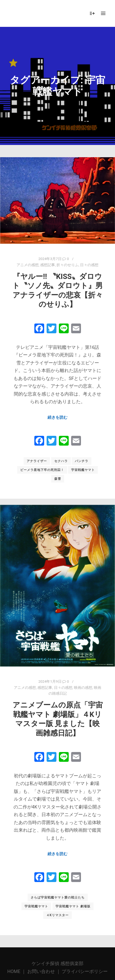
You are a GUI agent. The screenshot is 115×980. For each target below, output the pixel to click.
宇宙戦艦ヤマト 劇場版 (73, 903)
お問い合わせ (41, 971)
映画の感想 (83, 684)
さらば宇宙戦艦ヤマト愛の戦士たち (58, 894)
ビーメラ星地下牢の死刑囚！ (42, 470)
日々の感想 (89, 265)
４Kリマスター (57, 912)
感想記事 (48, 265)
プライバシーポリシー (85, 971)
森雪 (58, 479)
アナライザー (37, 461)
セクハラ (61, 461)
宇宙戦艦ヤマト (83, 470)
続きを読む (57, 417)
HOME (14, 971)
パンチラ (82, 461)
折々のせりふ (67, 265)
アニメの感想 (28, 265)
